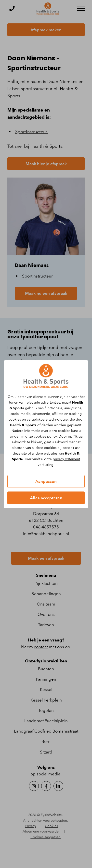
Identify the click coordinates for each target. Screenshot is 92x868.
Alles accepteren (46, 498)
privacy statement (66, 459)
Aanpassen (46, 481)
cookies (15, 419)
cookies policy (45, 436)
